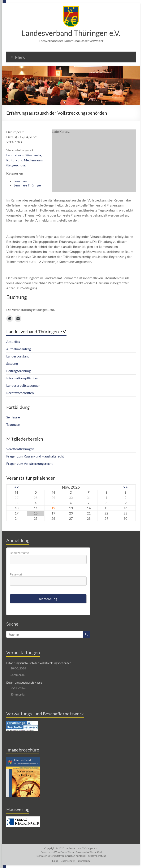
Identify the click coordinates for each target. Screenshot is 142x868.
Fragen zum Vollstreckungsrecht (29, 463)
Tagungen (13, 424)
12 (53, 508)
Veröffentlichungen (20, 449)
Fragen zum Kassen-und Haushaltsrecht (35, 456)
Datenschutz (68, 861)
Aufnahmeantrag (19, 349)
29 (53, 497)
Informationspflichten (22, 378)
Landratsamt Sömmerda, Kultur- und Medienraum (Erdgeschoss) (24, 160)
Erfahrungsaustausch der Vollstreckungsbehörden (39, 663)
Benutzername (19, 553)
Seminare (20, 181)
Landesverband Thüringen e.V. (71, 33)
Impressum (84, 861)
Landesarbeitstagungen (23, 385)
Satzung (12, 363)
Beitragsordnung (18, 371)
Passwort (16, 574)
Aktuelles (13, 341)
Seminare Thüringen (28, 185)
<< (17, 487)
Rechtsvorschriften (20, 393)
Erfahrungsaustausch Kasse (24, 682)
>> (125, 487)
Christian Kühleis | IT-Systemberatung (86, 856)
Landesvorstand (18, 356)
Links (55, 861)
